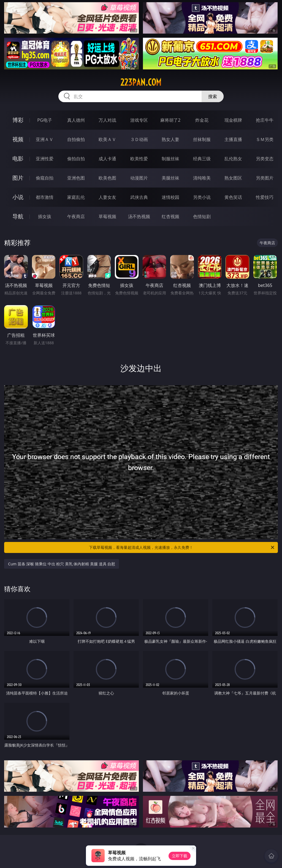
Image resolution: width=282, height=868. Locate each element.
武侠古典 (139, 197)
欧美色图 (107, 178)
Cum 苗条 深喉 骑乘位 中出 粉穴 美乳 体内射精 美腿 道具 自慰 (62, 564)
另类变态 (265, 159)
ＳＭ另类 (265, 139)
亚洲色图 (76, 178)
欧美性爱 (139, 159)
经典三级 (202, 159)
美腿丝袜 (170, 178)
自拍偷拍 (76, 139)
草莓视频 (107, 216)
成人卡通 (107, 159)
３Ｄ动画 (139, 139)
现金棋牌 (233, 120)
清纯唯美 (202, 178)
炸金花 (202, 120)
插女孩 (45, 216)
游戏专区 (139, 120)
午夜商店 (76, 216)
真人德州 (76, 120)
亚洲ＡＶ (45, 139)
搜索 (213, 96)
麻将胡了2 (170, 120)
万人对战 (107, 120)
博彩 (18, 120)
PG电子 (44, 120)
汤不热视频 (139, 216)
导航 (18, 216)
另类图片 (265, 178)
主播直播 (233, 139)
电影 (18, 158)
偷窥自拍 (45, 178)
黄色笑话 (233, 197)
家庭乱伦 (76, 197)
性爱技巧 (265, 197)
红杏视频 (170, 216)
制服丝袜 (170, 159)
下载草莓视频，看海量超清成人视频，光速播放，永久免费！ (182, 547)
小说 (18, 197)
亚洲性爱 (45, 159)
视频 (18, 139)
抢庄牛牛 (265, 120)
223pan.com (141, 82)
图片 (18, 178)
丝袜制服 (202, 139)
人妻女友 (107, 197)
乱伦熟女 (233, 159)
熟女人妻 (170, 139)
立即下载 (180, 856)
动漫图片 (139, 178)
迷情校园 (170, 197)
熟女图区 (233, 178)
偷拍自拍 (76, 159)
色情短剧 (202, 216)
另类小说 (202, 197)
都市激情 (45, 197)
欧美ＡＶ (107, 139)
